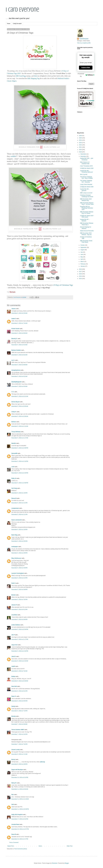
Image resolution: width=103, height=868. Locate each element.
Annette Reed (15, 824)
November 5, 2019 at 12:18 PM (20, 461)
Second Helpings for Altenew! (86, 228)
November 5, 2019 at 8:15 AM (19, 345)
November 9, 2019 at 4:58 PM (19, 764)
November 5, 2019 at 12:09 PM (20, 448)
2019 (81, 152)
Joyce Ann (14, 645)
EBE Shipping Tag (34, 78)
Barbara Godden (16, 350)
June (82, 254)
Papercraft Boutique (17, 770)
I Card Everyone (22, 10)
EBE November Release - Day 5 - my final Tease (87, 204)
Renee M (14, 498)
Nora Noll (14, 686)
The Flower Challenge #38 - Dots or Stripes (86, 178)
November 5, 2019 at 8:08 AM (19, 333)
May (82, 257)
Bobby (13, 676)
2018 (81, 269)
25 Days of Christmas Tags (63, 285)
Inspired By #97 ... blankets (85, 220)
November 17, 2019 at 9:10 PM (20, 819)
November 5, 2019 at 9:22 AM (19, 376)
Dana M (14, 834)
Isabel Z (14, 319)
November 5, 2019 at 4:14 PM (19, 578)
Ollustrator (55, 863)
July (82, 252)
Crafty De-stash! (17, 24)
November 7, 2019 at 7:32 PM (19, 744)
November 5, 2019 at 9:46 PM (19, 619)
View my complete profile (84, 43)
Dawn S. (14, 696)
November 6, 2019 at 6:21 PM (19, 691)
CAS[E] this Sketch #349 (87, 168)
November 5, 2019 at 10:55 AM (20, 406)
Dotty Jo (14, 478)
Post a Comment (14, 843)
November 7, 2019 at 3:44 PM (19, 734)
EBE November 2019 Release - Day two (86, 234)
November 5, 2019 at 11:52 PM (20, 651)
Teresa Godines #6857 (18, 730)
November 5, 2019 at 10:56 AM (20, 416)
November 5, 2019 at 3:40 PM (19, 568)
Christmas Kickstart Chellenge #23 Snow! (87, 196)
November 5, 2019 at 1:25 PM (19, 493)
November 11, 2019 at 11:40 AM (20, 799)
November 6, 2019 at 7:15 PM (19, 711)
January (83, 266)
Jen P (13, 635)
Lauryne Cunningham (18, 573)
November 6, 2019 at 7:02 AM (19, 671)
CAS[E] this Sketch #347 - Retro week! (87, 216)
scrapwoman (15, 508)
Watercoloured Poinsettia (87, 231)
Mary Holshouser (16, 558)
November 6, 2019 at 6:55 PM (19, 701)
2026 (81, 136)
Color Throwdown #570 (86, 166)
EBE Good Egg (21, 76)
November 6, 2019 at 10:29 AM (20, 681)
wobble (13, 156)
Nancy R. (14, 783)
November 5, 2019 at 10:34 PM (20, 629)
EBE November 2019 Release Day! (86, 200)
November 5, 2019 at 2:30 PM (19, 530)
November (83, 156)
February (83, 264)
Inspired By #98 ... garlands (85, 190)
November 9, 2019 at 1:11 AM (19, 754)
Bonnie (14, 595)
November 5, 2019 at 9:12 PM (19, 610)
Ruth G (13, 583)
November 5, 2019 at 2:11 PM (19, 503)
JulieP (13, 666)
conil (13, 467)
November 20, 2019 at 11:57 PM (20, 829)
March (82, 262)
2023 (81, 143)
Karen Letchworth (17, 520)
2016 (81, 274)
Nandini (14, 443)
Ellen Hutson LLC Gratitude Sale (85, 163)
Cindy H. (14, 412)
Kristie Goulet (15, 329)
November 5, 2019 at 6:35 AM (19, 313)
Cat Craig (14, 488)
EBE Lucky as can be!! (86, 193)
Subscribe (86, 68)
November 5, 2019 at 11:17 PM (20, 639)
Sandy (13, 706)
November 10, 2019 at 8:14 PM (20, 777)
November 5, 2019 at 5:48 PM (19, 590)
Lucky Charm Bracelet (86, 184)
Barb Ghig (14, 535)
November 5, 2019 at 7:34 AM (19, 323)
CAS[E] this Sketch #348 (87, 187)
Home (9, 24)
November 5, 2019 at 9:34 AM (19, 386)
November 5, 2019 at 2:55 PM (19, 541)
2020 (81, 150)
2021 (81, 147)
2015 (81, 276)
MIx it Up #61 (84, 175)
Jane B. (14, 656)
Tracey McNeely (16, 432)
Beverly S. (14, 339)
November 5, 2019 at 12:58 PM (20, 483)
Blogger (67, 863)
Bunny (13, 760)
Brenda (14, 716)
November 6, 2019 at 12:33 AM (20, 661)
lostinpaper (15, 547)
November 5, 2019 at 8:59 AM (19, 365)
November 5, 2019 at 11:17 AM (20, 438)
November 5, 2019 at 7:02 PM (19, 599)
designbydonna (16, 370)
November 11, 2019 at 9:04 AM (20, 789)
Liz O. (13, 360)
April (82, 259)
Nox (13, 795)
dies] (36, 76)
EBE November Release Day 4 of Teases (87, 213)
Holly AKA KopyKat (17, 815)
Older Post (70, 846)
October (83, 245)
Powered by (86, 75)
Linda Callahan (16, 625)
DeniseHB (14, 453)
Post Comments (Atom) (21, 849)
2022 (81, 145)
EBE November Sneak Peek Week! (86, 241)
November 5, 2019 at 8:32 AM (19, 355)
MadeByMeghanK (16, 382)
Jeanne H (14, 605)
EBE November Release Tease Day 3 (87, 224)
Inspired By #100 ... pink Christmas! (87, 159)
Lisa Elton (14, 615)
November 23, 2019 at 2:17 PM (20, 839)
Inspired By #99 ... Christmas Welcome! (86, 171)
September (84, 247)
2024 (81, 140)
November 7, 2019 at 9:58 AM (19, 724)
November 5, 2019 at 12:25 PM (20, 473)
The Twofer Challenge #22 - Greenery (86, 181)
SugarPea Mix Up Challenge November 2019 (87, 208)
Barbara (14, 422)
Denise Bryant (16, 402)
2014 (81, 279)
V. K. (13, 392)
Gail (13, 804)
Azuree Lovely (16, 750)
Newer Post (11, 846)
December (83, 154)
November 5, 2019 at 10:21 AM (20, 396)
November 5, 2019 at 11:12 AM (20, 426)
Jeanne (14, 309)
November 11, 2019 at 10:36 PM (20, 809)
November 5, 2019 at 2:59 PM (19, 553)
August (83, 250)
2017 (81, 272)
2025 (81, 138)
